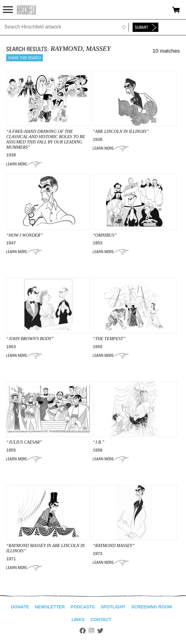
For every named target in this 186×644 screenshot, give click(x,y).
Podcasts (83, 607)
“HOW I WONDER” (24, 235)
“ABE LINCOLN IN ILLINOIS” (121, 131)
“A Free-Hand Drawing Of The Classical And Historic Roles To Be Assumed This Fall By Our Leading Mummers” (46, 139)
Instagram (91, 631)
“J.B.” (99, 442)
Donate (20, 607)
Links (78, 620)
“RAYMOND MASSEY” (114, 546)
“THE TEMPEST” (109, 339)
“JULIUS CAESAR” (24, 442)
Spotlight (113, 607)
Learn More (24, 164)
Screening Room (152, 607)
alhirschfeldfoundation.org (26, 10)
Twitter (100, 631)
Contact (101, 620)
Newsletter (50, 607)
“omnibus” (105, 235)
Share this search (25, 58)
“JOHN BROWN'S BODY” (30, 339)
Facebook (83, 631)
